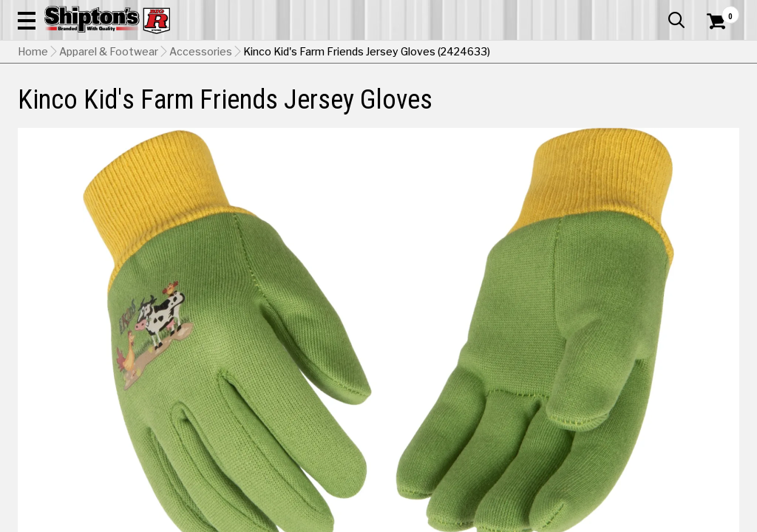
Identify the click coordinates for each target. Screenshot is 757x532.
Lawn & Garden (510, 108)
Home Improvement (422, 108)
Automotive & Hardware (172, 108)
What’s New (656, 11)
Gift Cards (591, 11)
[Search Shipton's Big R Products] (342, 53)
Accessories (201, 144)
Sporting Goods (655, 108)
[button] (417, 53)
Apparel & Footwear (63, 108)
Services (719, 11)
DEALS (719, 108)
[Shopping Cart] (714, 53)
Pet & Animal (583, 108)
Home (33, 144)
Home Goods (337, 108)
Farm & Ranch (267, 108)
